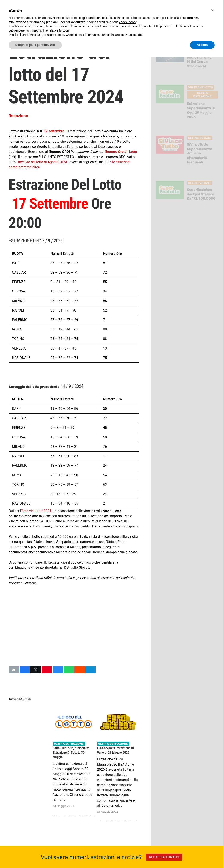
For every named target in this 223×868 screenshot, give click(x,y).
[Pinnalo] (47, 670)
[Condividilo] (25, 670)
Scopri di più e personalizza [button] (35, 45)
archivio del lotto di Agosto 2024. (43, 162)
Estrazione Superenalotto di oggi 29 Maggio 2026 (201, 110)
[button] (212, 10)
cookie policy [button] (128, 22)
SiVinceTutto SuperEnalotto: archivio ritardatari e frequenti (199, 153)
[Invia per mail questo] (14, 670)
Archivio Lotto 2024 (36, 511)
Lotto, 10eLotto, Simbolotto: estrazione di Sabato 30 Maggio (71, 753)
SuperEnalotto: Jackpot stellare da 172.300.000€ (201, 194)
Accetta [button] (202, 45)
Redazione (18, 116)
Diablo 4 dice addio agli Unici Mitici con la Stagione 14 (200, 60)
